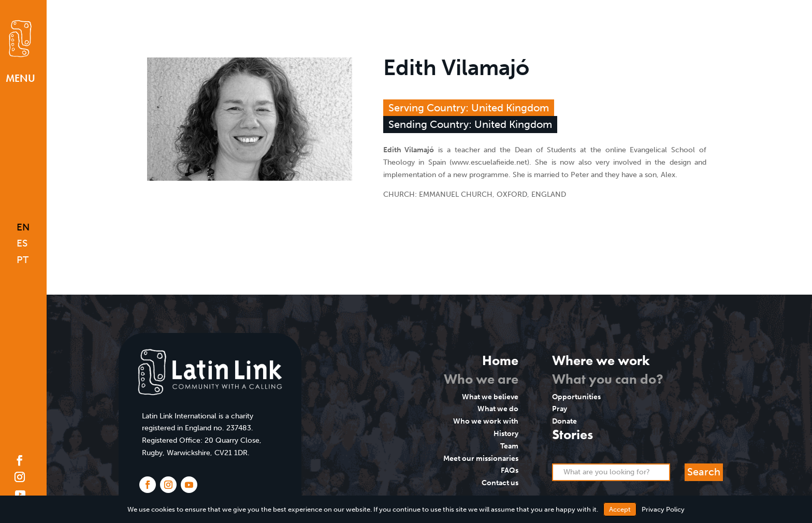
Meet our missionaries (481, 459)
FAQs (510, 470)
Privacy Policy (663, 509)
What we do (498, 409)
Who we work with (486, 421)
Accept (620, 509)
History (506, 434)
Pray (560, 409)
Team (509, 446)
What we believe (490, 397)
